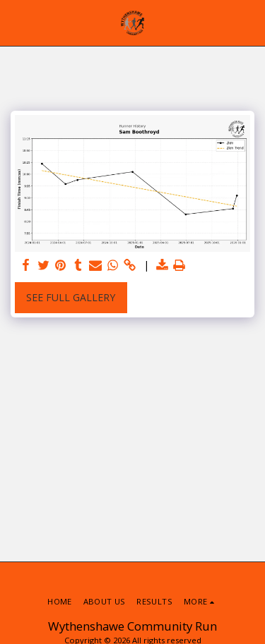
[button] (16, 22)
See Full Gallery (71, 297)
